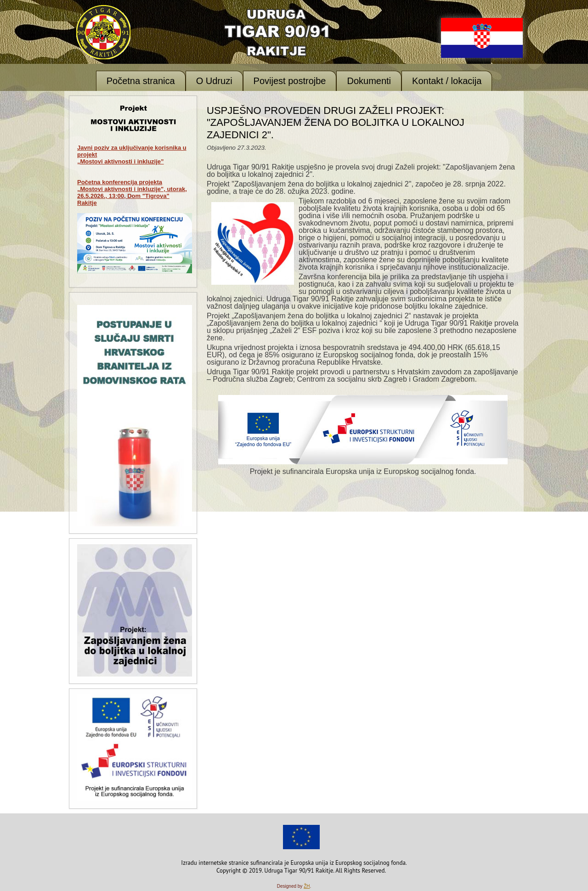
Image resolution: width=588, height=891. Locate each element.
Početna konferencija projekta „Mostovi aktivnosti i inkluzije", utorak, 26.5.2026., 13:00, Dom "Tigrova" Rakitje (132, 192)
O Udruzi (214, 81)
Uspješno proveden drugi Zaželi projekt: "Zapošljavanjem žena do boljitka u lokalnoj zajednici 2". (336, 123)
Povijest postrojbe (290, 81)
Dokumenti (369, 81)
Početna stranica (141, 81)
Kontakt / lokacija (447, 81)
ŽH (307, 886)
